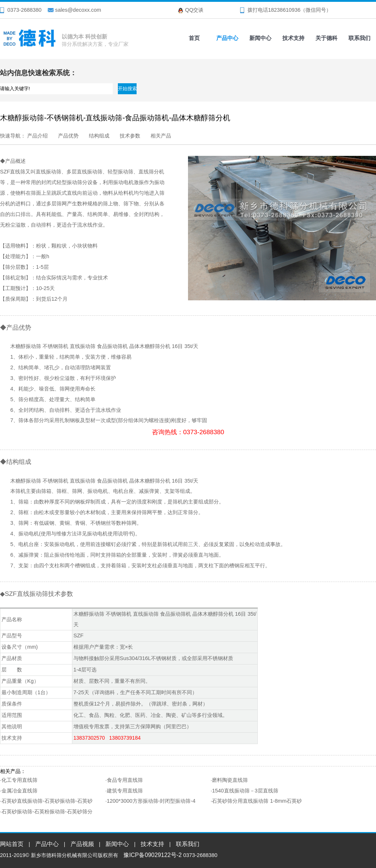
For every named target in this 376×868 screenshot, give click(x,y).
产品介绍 (37, 136)
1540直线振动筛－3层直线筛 (245, 791)
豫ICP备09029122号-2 (153, 855)
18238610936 (284, 10)
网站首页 (12, 844)
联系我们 (359, 38)
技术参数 (130, 136)
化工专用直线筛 (19, 780)
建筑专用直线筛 (125, 791)
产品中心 (227, 38)
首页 (194, 38)
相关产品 (161, 136)
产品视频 (82, 844)
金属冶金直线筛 (19, 791)
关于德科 (326, 38)
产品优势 (68, 136)
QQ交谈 (194, 10)
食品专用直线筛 (125, 780)
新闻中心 (260, 38)
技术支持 (293, 38)
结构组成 (99, 136)
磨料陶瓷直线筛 (230, 780)
